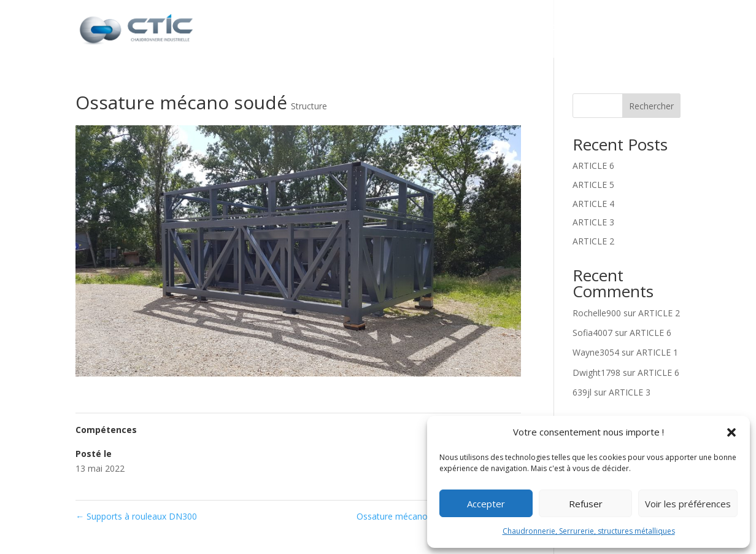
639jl (582, 392)
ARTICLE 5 (593, 185)
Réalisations (584, 30)
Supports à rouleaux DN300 (136, 516)
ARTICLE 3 (593, 222)
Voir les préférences (688, 504)
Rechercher (651, 106)
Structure (309, 106)
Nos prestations (476, 30)
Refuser (586, 504)
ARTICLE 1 (657, 352)
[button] (731, 432)
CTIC (401, 30)
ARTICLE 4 (593, 204)
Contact (658, 30)
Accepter (486, 504)
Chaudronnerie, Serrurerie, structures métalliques (589, 531)
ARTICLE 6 (593, 166)
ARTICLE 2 (593, 241)
